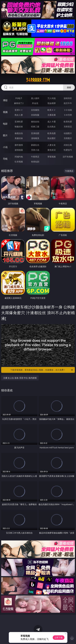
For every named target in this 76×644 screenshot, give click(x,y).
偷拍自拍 (35, 122)
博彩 (5, 100)
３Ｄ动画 (68, 110)
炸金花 (35, 103)
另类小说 (35, 150)
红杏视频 (19, 162)
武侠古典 (68, 145)
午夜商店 (35, 157)
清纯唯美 (35, 138)
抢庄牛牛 (68, 103)
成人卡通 (52, 122)
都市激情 (19, 145)
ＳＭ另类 (68, 115)
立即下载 (59, 638)
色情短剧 (35, 162)
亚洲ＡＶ (19, 110)
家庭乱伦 (35, 145)
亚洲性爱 (19, 122)
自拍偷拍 (35, 110)
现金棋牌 (52, 103)
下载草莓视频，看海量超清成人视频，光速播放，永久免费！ (42, 370)
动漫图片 (68, 133)
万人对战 (52, 98)
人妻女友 (52, 145)
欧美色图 (52, 133)
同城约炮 (19, 157)
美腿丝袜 (19, 138)
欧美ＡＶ (52, 110)
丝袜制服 (35, 115)
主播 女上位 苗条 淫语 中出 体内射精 (20, 378)
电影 (5, 124)
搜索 (69, 87)
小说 (5, 147)
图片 (5, 135)
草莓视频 (52, 157)
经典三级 (35, 127)
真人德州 (35, 98)
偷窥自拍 (19, 133)
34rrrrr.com (38, 80)
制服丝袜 (19, 127)
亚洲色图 (35, 133)
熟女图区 (52, 138)
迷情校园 (19, 150)
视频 (5, 112)
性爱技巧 (68, 150)
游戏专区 (68, 98)
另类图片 (68, 138)
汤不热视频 (68, 157)
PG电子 (19, 98)
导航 (5, 159)
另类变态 (68, 127)
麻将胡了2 (19, 103)
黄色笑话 (52, 150)
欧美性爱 (68, 122)
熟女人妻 (19, 115)
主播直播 (52, 115)
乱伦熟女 (52, 127)
